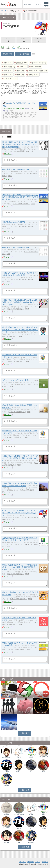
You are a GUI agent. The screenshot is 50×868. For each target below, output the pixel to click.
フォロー (8, 40)
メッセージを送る (23, 54)
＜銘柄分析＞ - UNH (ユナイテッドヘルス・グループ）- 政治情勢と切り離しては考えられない (20, 458)
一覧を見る (25, 733)
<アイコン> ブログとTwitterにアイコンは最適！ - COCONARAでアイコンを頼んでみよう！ (19, 513)
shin (43, 772)
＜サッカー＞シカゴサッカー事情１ (16, 380)
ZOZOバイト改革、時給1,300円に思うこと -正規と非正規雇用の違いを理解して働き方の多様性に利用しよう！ (20, 197)
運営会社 (45, 862)
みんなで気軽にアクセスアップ (9, 712)
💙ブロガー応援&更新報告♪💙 (9, 696)
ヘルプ (38, 862)
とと (31, 772)
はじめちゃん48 (19, 815)
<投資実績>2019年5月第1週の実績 (16, 247)
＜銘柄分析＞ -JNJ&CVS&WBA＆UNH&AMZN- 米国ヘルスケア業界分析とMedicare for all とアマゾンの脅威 (20, 302)
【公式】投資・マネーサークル (25, 712)
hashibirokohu (7, 758)
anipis (31, 758)
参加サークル (39, 40)
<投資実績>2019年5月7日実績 (14, 222)
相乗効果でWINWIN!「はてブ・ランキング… (41, 695)
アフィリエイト (41, 713)
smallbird (7, 786)
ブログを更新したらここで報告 (25, 696)
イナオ (7, 772)
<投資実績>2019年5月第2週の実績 (16, 169)
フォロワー (24, 40)
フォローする (8, 54)
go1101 (19, 758)
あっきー (7, 843)
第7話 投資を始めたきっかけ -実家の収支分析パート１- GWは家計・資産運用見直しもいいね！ (20, 567)
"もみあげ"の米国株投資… (20, 151)
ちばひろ (19, 772)
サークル (23, 862)
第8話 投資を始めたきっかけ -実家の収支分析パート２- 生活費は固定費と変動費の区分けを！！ (20, 330)
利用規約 (31, 862)
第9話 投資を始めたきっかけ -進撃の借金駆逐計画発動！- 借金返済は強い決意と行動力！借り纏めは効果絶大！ (20, 144)
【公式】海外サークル (9, 729)
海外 (13, 49)
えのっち (7, 815)
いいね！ (8, 154)
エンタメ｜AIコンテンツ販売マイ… (43, 756)
